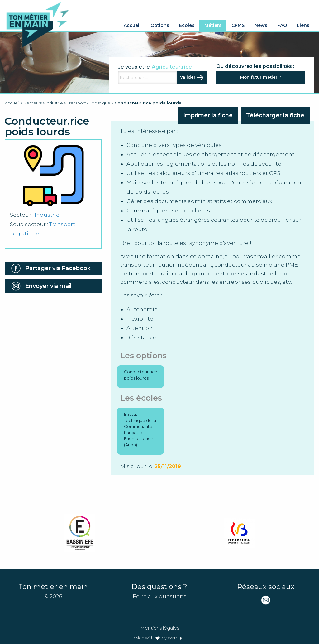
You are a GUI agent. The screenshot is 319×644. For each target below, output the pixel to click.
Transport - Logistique (89, 103)
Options (160, 25)
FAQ (282, 25)
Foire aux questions (159, 596)
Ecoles (187, 25)
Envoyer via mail (48, 286)
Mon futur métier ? (261, 77)
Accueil (132, 25)
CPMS (238, 25)
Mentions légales (160, 628)
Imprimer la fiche (208, 115)
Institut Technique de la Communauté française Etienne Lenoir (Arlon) (140, 429)
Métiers (213, 25)
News (261, 25)
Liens (303, 25)
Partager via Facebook (58, 268)
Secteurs (33, 103)
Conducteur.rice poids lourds (141, 375)
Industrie (54, 103)
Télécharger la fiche (275, 115)
